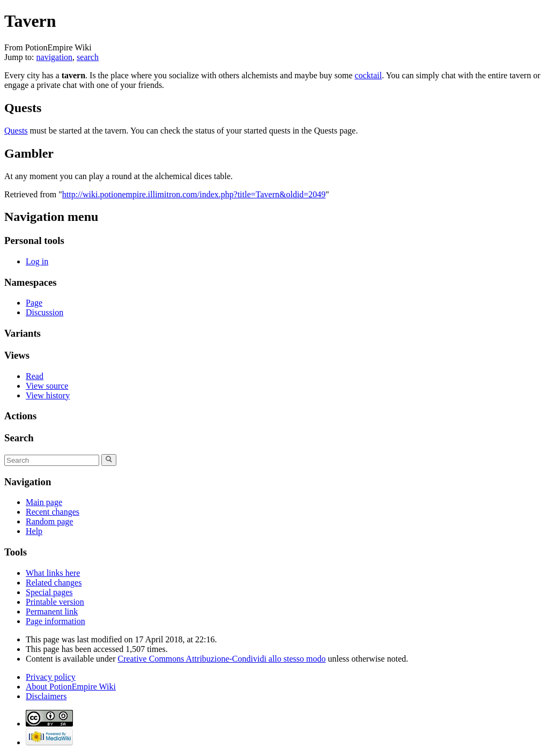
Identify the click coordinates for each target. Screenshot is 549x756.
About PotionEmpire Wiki (71, 687)
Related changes (54, 583)
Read (35, 376)
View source (47, 386)
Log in (37, 261)
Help (34, 531)
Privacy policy (51, 677)
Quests (16, 131)
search (88, 57)
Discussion (44, 312)
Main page (44, 502)
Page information (55, 621)
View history (48, 395)
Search (19, 438)
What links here (53, 573)
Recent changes (53, 512)
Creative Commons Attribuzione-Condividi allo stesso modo (222, 659)
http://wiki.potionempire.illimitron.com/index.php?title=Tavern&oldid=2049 (194, 194)
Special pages (49, 592)
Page (34, 303)
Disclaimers (46, 696)
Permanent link (52, 612)
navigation (55, 57)
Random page (49, 521)
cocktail (369, 75)
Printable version (55, 602)
